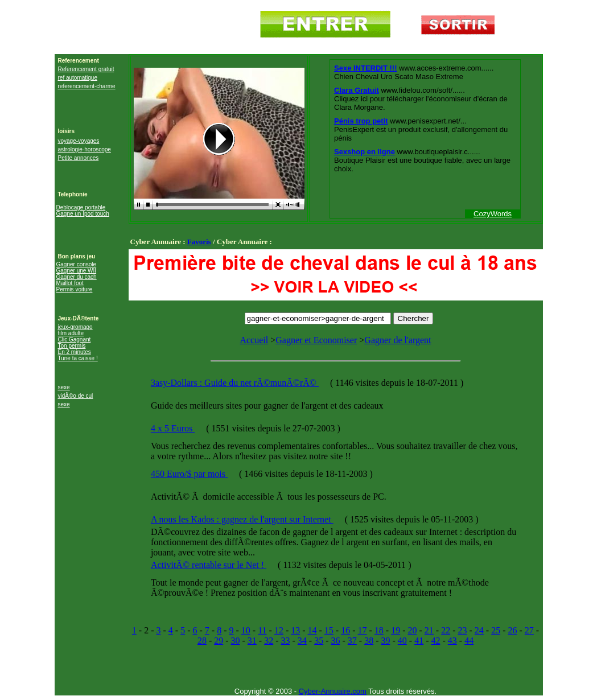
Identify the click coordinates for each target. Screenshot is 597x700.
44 (469, 641)
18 (379, 630)
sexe (64, 387)
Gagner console (77, 264)
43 (452, 641)
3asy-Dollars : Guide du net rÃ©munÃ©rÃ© (235, 383)
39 (385, 641)
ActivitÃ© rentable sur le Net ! (209, 565)
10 (246, 630)
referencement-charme (87, 86)
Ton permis (72, 346)
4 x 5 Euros (173, 428)
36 (336, 641)
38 (369, 641)
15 (329, 630)
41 (419, 641)
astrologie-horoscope (85, 149)
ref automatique (78, 78)
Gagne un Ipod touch (83, 214)
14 (312, 630)
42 (435, 641)
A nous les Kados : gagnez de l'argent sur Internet (242, 519)
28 (202, 641)
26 (512, 630)
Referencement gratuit (86, 69)
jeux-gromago (75, 327)
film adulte (71, 333)
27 (529, 630)
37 (352, 641)
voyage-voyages (79, 141)
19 (396, 630)
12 (279, 630)
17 (363, 630)
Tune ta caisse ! (78, 358)
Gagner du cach (77, 277)
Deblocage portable (81, 207)
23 (462, 630)
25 (496, 630)
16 (345, 630)
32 (269, 641)
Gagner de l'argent (398, 340)
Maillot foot (70, 283)
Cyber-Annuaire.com (333, 691)
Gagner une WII (77, 271)
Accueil (254, 340)
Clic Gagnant (75, 339)
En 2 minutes (75, 352)
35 (319, 641)
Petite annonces (79, 158)
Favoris (199, 242)
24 (479, 630)
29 (219, 641)
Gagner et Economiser (316, 340)
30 (236, 641)
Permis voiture (75, 289)
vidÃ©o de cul (76, 396)
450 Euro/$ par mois (189, 474)
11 (262, 630)
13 (295, 630)
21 (429, 630)
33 (286, 641)
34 (302, 641)
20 (413, 630)
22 (446, 630)
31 (252, 641)
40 (402, 641)
